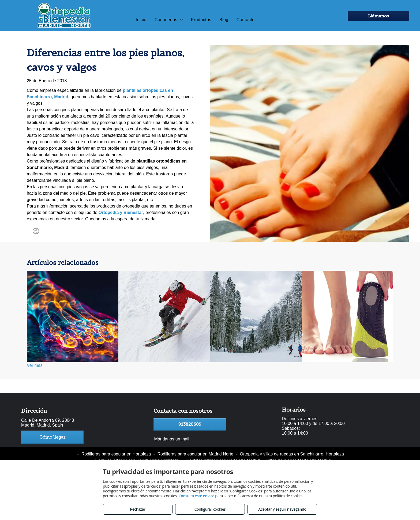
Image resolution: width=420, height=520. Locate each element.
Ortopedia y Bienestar (121, 212)
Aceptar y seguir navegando (282, 509)
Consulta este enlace (196, 496)
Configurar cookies (210, 509)
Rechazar (138, 509)
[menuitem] (141, 20)
